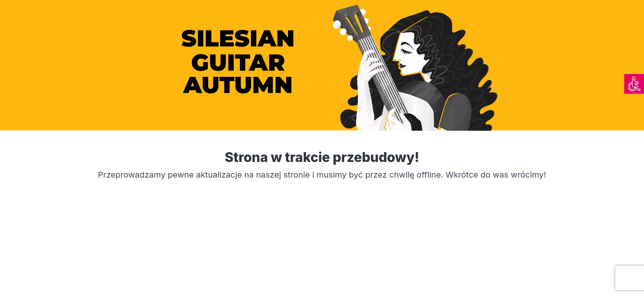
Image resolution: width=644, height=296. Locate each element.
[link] (634, 84)
